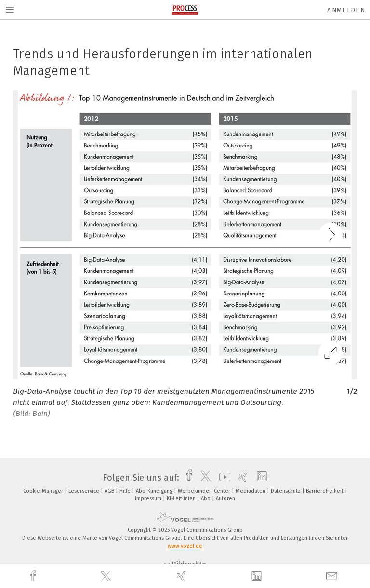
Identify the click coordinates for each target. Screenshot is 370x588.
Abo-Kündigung (155, 491)
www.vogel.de (185, 546)
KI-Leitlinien (182, 499)
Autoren (225, 499)
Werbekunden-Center (205, 491)
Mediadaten (251, 491)
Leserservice (85, 491)
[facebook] (34, 576)
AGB (110, 491)
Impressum (149, 499)
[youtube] (222, 478)
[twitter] (107, 576)
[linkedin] (258, 576)
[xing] (183, 576)
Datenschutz (286, 491)
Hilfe (126, 491)
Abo (206, 499)
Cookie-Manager (44, 491)
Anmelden (346, 10)
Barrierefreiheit (325, 491)
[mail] (333, 576)
